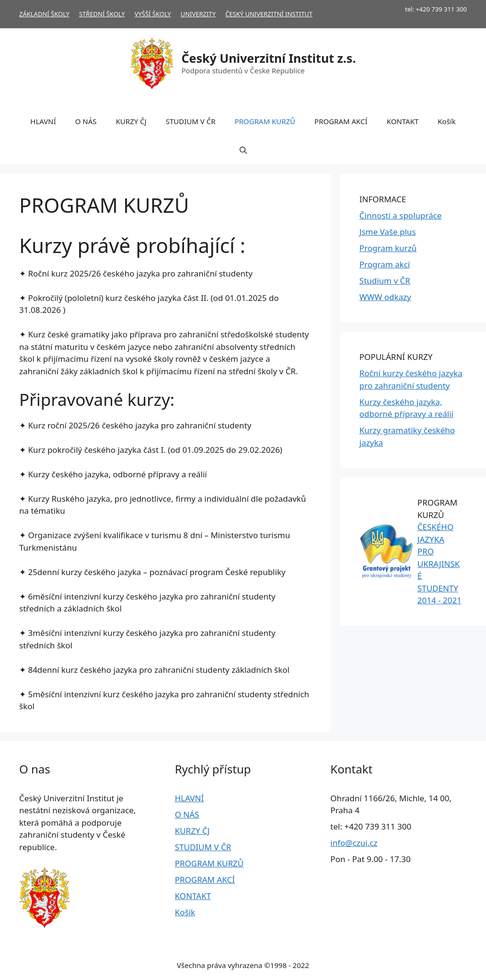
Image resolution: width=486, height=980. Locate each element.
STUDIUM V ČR (191, 121)
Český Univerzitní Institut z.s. (269, 58)
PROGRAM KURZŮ (265, 121)
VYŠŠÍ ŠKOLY (153, 14)
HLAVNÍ (43, 121)
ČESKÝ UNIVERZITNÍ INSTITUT (269, 14)
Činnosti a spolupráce (401, 215)
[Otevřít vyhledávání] (243, 150)
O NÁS (86, 121)
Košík (446, 121)
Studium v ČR (385, 281)
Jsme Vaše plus (388, 232)
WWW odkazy (385, 297)
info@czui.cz (354, 843)
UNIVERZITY (198, 14)
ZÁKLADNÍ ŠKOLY (44, 14)
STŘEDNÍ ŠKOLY (102, 14)
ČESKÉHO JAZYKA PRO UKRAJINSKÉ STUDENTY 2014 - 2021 (440, 564)
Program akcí (385, 264)
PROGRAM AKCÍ (341, 121)
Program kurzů (388, 248)
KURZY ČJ (131, 121)
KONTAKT (403, 121)
